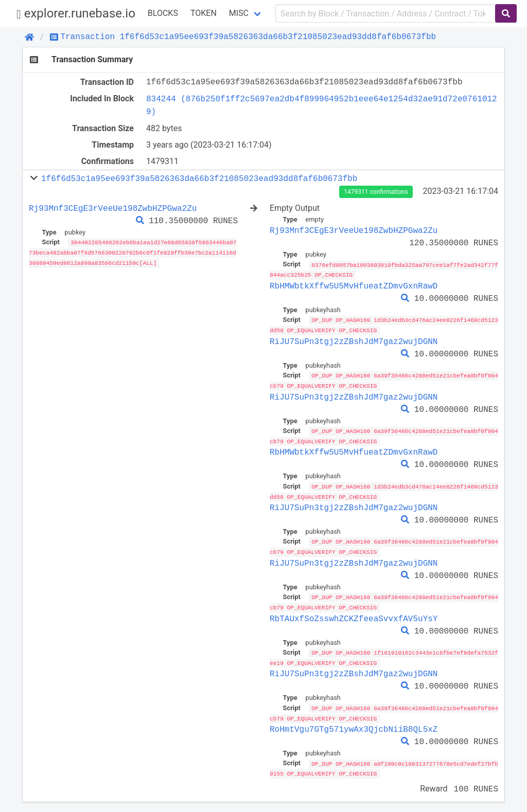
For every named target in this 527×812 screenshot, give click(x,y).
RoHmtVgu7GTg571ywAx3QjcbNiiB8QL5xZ (354, 724)
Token (204, 13)
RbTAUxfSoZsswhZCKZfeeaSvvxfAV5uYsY (354, 614)
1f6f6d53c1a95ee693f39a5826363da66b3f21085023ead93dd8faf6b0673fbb (199, 178)
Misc (239, 13)
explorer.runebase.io (76, 14)
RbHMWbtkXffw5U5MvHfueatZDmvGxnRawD (354, 285)
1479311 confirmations (376, 192)
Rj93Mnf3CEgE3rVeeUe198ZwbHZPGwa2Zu (113, 208)
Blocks (163, 13)
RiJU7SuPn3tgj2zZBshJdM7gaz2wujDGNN (354, 340)
